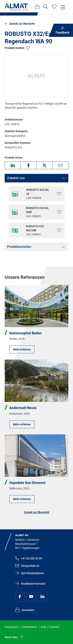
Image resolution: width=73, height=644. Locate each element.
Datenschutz (29, 627)
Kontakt (55, 627)
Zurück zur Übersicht (37, 512)
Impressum (11, 627)
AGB (43, 627)
